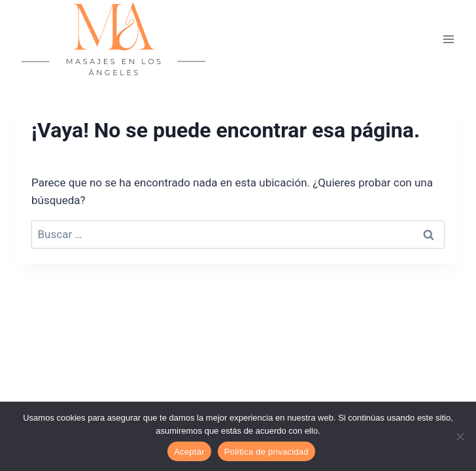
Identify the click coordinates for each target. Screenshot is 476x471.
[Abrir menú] (448, 39)
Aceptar (189, 452)
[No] (460, 436)
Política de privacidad (266, 452)
